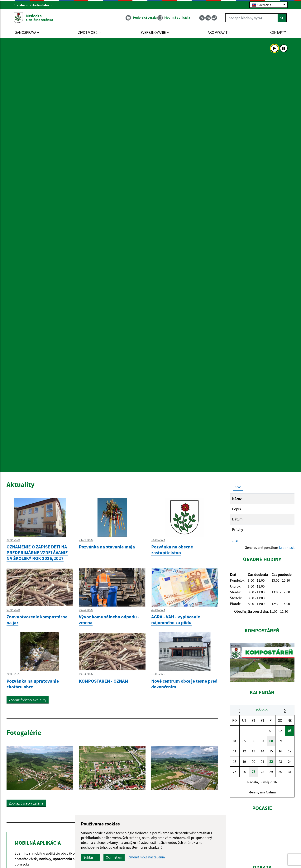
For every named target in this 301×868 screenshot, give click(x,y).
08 (271, 741)
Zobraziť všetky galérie (26, 803)
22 (271, 761)
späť (238, 487)
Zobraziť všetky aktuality (28, 700)
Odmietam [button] (114, 857)
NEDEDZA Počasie (262, 835)
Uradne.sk (287, 547)
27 (253, 772)
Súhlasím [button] (90, 857)
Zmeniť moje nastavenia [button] (147, 857)
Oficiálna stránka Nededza (33, 5)
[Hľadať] (282, 18)
